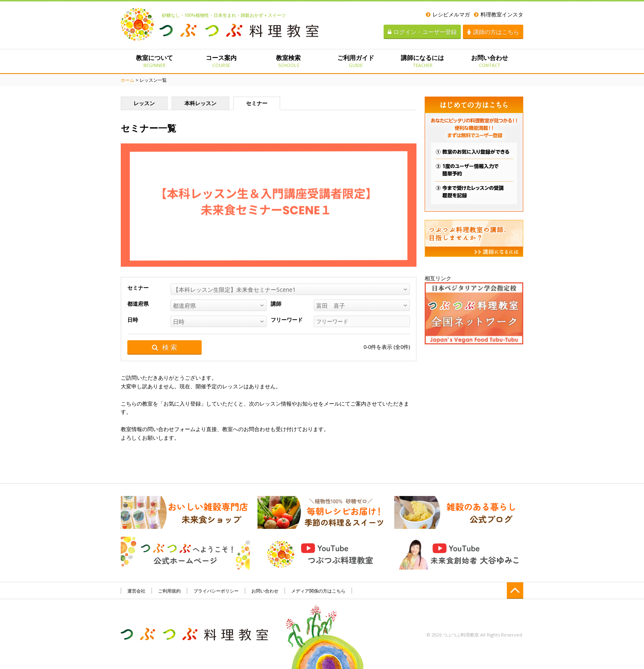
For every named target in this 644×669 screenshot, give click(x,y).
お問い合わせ (490, 61)
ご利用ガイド (355, 61)
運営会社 (136, 591)
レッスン (144, 103)
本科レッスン (200, 103)
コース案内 (221, 61)
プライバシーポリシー (216, 591)
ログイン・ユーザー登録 (422, 32)
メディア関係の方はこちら (318, 591)
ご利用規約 (169, 591)
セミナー (257, 103)
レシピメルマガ (448, 14)
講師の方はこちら (493, 32)
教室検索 (289, 61)
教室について (154, 61)
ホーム (128, 80)
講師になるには (422, 61)
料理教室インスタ (499, 14)
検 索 (164, 347)
